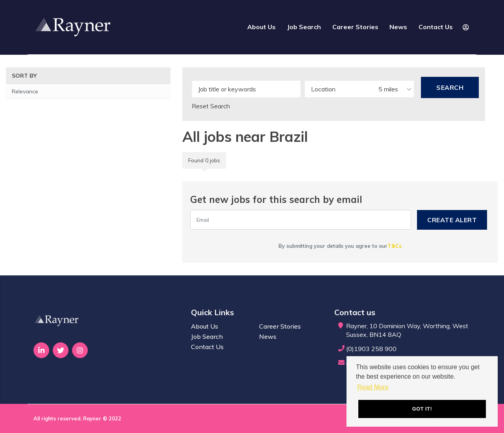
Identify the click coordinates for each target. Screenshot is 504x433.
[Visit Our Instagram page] (80, 350)
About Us (261, 27)
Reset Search (211, 106)
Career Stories (355, 27)
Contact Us (436, 27)
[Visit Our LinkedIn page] (41, 350)
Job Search (304, 27)
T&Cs (395, 246)
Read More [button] (373, 387)
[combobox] (359, 89)
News (398, 27)
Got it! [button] (422, 409)
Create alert (452, 220)
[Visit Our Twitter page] (61, 350)
